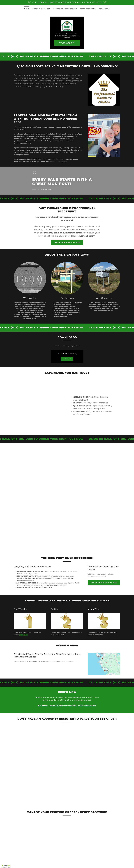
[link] (67, 26)
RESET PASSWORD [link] (88, 9)
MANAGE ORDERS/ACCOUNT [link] (65, 9)
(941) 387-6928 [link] (20, 831)
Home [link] (27, 9)
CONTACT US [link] (104, 9)
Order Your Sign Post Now (67, 43)
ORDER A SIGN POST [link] (41, 9)
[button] (6, 866)
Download (67, 359)
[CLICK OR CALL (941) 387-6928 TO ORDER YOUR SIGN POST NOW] (67, 2)
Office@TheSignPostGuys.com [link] (28, 834)
